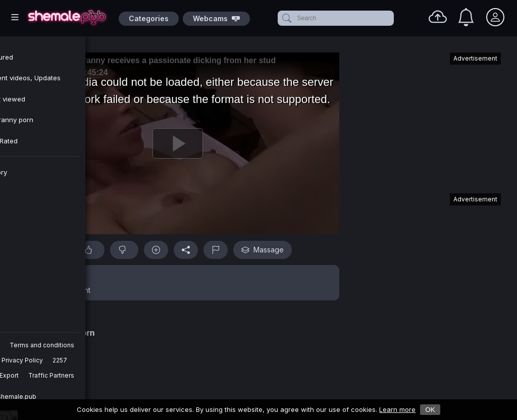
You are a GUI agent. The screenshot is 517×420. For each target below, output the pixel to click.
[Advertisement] (425, 118)
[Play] (178, 143)
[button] (178, 283)
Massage (263, 250)
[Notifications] (466, 17)
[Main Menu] (15, 17)
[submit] (286, 18)
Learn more (397, 409)
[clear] (392, 18)
